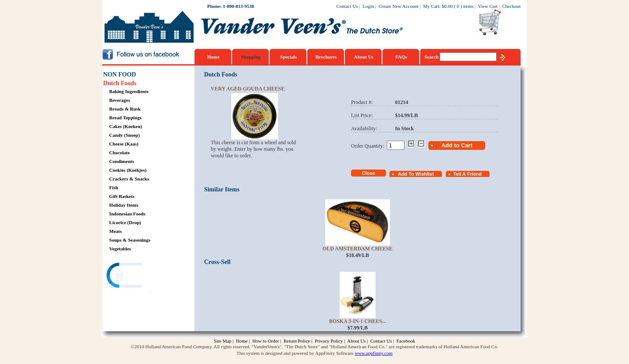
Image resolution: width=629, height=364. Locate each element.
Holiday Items (124, 205)
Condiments (122, 161)
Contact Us (347, 6)
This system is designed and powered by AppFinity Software (295, 353)
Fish (114, 187)
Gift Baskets (122, 196)
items (468, 6)
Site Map (222, 341)
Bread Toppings (125, 118)
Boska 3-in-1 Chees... (358, 321)
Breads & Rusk (125, 109)
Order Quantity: (369, 146)
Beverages (120, 100)
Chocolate (120, 153)
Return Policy (297, 341)
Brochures (326, 57)
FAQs (401, 57)
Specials (288, 57)
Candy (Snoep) (125, 135)
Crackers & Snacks (129, 179)
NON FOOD (120, 75)
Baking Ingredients (129, 91)
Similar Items (222, 189)
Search (432, 57)
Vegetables (120, 249)
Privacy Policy (329, 341)
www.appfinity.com (374, 353)
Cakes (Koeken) (126, 126)
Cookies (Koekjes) (128, 170)
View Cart (488, 6)
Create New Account (399, 6)
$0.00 (447, 6)
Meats (116, 231)
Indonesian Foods (127, 214)
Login (368, 6)
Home (213, 57)
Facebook (406, 341)
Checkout (511, 6)
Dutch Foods (120, 83)
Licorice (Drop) (125, 222)
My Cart (431, 6)
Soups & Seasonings (130, 240)
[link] (137, 276)
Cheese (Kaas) (124, 144)
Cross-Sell (217, 262)
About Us (364, 57)
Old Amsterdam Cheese (358, 249)
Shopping (251, 57)
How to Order (266, 341)
